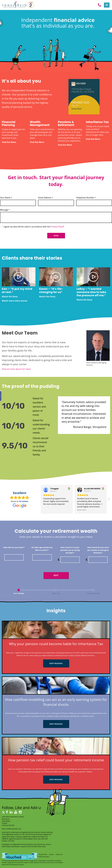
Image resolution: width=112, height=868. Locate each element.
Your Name (6, 198)
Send (56, 235)
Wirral (30, 847)
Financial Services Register (40, 834)
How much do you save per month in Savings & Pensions (98, 550)
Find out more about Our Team (16, 369)
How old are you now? (14, 547)
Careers (51, 854)
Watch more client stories (15, 301)
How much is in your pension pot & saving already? (70, 550)
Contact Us (59, 854)
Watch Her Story (47, 297)
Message (5, 210)
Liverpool (23, 847)
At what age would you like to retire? (42, 549)
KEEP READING (56, 663)
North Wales (6, 847)
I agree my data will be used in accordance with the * (32, 227)
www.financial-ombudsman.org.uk (13, 864)
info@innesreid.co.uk (14, 829)
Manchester (15, 847)
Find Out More (9, 142)
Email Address (45, 198)
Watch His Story (10, 297)
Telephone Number (86, 198)
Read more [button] (82, 510)
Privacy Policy (57, 227)
